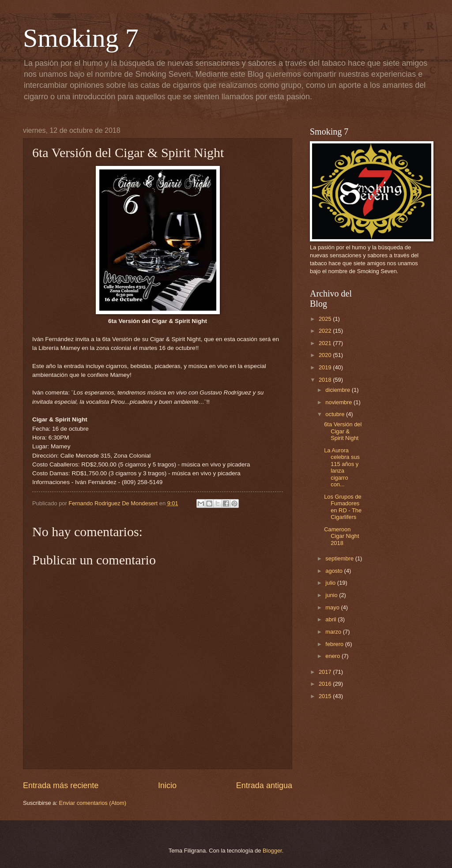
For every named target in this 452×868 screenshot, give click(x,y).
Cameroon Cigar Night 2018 (341, 536)
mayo (333, 607)
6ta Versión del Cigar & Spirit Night (343, 431)
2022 (326, 331)
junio (332, 595)
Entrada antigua (264, 785)
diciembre (338, 390)
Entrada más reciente (61, 785)
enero (333, 656)
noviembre (339, 402)
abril (331, 619)
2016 (326, 684)
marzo (334, 632)
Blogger (272, 851)
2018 (326, 380)
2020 (326, 355)
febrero (335, 644)
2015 (326, 696)
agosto (335, 571)
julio (331, 583)
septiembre (340, 558)
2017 (326, 672)
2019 (326, 367)
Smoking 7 (81, 38)
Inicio (167, 785)
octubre (336, 414)
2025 (326, 319)
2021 (326, 343)
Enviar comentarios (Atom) (93, 803)
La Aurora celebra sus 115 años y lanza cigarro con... (342, 467)
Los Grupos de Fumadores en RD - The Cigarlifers (343, 507)
